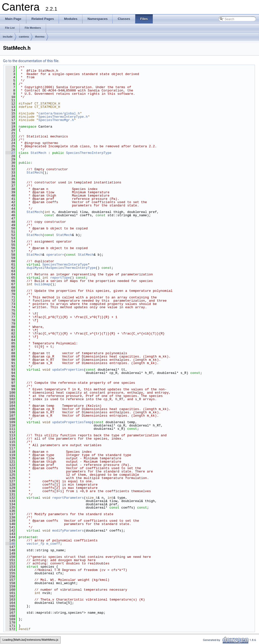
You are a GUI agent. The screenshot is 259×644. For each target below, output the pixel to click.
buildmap (42, 284)
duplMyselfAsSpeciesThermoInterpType (61, 268)
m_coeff (53, 544)
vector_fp (35, 544)
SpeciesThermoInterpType (89, 153)
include (8, 37)
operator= (55, 255)
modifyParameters (68, 531)
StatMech (38, 153)
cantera (24, 37)
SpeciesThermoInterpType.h (63, 117)
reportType (60, 278)
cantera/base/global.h (59, 113)
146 (10, 544)
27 (10, 153)
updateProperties (68, 370)
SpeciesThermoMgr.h (56, 120)
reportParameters (68, 498)
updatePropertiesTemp (72, 422)
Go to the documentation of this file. (31, 61)
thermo (40, 37)
